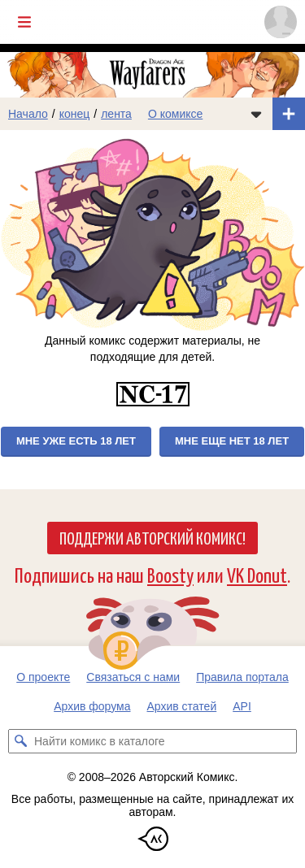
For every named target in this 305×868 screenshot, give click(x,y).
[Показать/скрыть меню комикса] (256, 114)
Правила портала (242, 677)
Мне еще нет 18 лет (232, 441)
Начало (28, 114)
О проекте (43, 677)
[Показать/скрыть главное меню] (24, 22)
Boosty (170, 574)
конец (75, 114)
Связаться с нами (133, 677)
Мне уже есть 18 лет (76, 441)
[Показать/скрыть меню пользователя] (281, 22)
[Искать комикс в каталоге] (20, 741)
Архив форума (92, 706)
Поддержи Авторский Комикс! (152, 537)
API (242, 706)
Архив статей (182, 706)
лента (116, 114)
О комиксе (175, 114)
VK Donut (257, 574)
